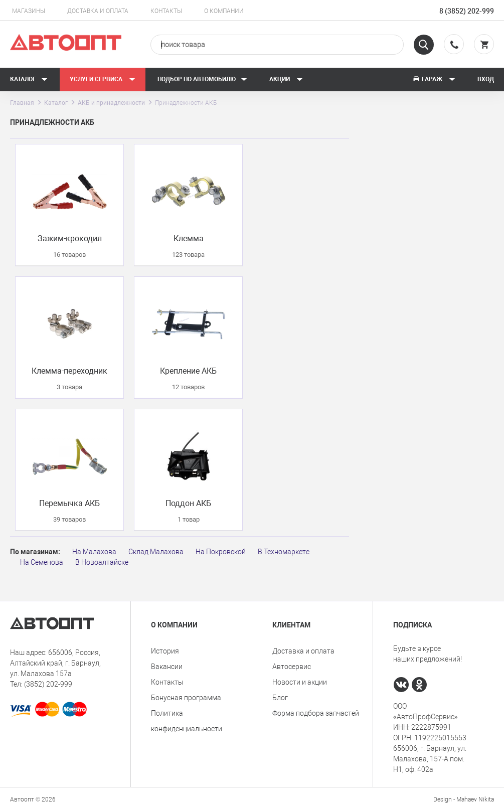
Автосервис (292, 667)
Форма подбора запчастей (316, 713)
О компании (224, 11)
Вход (486, 79)
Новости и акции (300, 682)
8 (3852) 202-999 (467, 11)
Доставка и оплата (98, 11)
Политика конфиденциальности (187, 721)
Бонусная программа (186, 698)
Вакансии (167, 667)
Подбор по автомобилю (202, 79)
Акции (286, 79)
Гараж (434, 79)
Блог (280, 698)
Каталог (29, 79)
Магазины (29, 11)
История (165, 651)
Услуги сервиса (103, 79)
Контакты (166, 11)
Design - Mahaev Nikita (464, 799)
